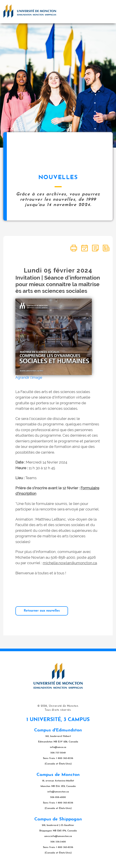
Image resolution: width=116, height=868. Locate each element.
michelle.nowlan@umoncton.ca (70, 563)
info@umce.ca (58, 747)
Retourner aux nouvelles (42, 611)
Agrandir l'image (29, 377)
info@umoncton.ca (58, 792)
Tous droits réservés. (58, 710)
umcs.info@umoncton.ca (58, 836)
